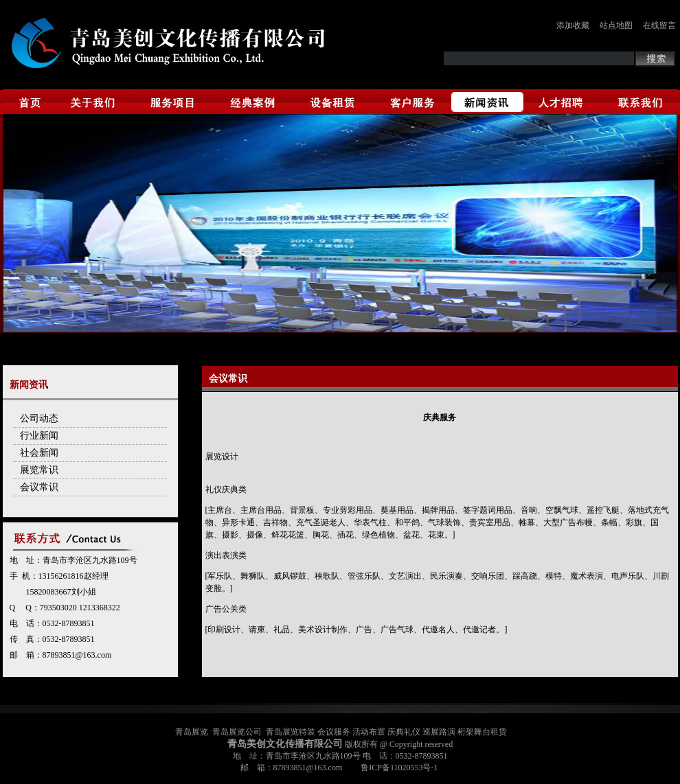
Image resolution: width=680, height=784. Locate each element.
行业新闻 (39, 436)
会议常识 (39, 487)
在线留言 (659, 25)
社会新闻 (39, 453)
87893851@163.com (77, 655)
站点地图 (616, 25)
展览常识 (39, 470)
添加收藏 (573, 25)
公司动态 (39, 418)
